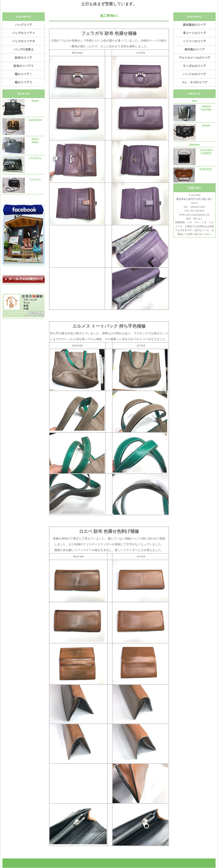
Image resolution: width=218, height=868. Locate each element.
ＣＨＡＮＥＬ (35, 158)
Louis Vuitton (35, 120)
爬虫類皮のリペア (194, 25)
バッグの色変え (24, 49)
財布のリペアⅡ (24, 66)
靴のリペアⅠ (24, 74)
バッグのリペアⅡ (24, 33)
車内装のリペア (195, 49)
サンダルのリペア (194, 66)
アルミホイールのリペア (195, 58)
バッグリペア (24, 25)
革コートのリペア (194, 33)
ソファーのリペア (194, 41)
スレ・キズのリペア (195, 82)
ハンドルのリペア (194, 74)
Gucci (195, 101)
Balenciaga (195, 144)
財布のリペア (24, 58)
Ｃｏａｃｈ (35, 179)
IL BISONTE (206, 169)
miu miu (206, 125)
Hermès (35, 101)
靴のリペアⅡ (24, 82)
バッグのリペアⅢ (24, 41)
